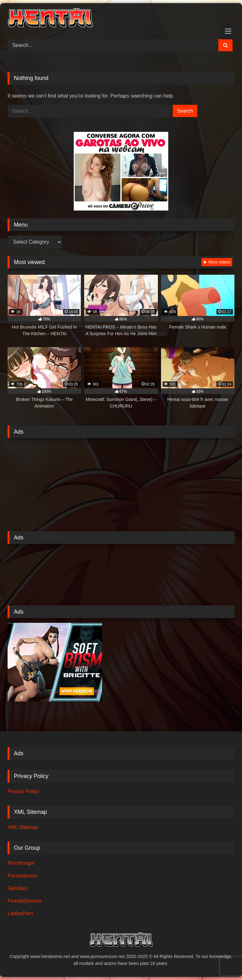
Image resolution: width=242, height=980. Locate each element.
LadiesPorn (20, 913)
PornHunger (21, 863)
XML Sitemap (23, 827)
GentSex (17, 888)
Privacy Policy (23, 791)
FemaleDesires (25, 901)
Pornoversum (23, 876)
